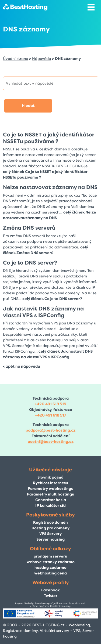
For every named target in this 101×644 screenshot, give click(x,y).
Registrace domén (50, 522)
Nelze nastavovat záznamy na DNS (50, 187)
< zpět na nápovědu (22, 366)
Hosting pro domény (50, 528)
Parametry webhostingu (51, 489)
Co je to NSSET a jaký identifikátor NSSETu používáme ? (48, 138)
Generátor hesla (51, 500)
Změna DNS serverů (29, 228)
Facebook (50, 590)
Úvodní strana (16, 59)
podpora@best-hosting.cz (50, 430)
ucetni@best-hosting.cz (51, 442)
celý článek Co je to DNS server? (52, 299)
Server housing (50, 539)
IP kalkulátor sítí (50, 506)
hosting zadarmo (50, 568)
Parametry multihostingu (51, 494)
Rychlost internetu (50, 483)
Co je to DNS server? (30, 263)
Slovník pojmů (50, 477)
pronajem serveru (50, 556)
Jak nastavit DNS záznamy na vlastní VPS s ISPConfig (43, 312)
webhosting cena (50, 573)
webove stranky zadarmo (51, 562)
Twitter (51, 596)
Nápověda (42, 59)
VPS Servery (50, 534)
